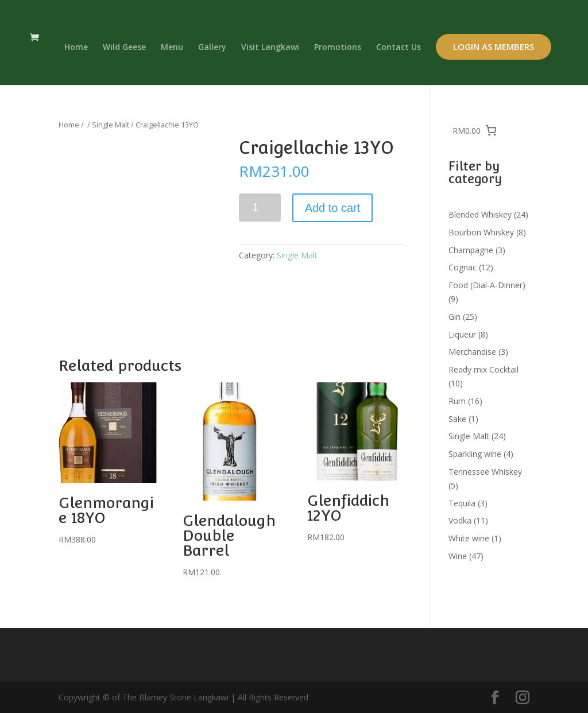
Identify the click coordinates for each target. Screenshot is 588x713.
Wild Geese (124, 48)
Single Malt (111, 125)
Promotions (338, 48)
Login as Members (494, 46)
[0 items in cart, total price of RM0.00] (475, 130)
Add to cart (333, 208)
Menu (172, 48)
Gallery (212, 48)
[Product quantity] (260, 208)
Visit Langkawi (270, 48)
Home (76, 48)
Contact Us (399, 48)
